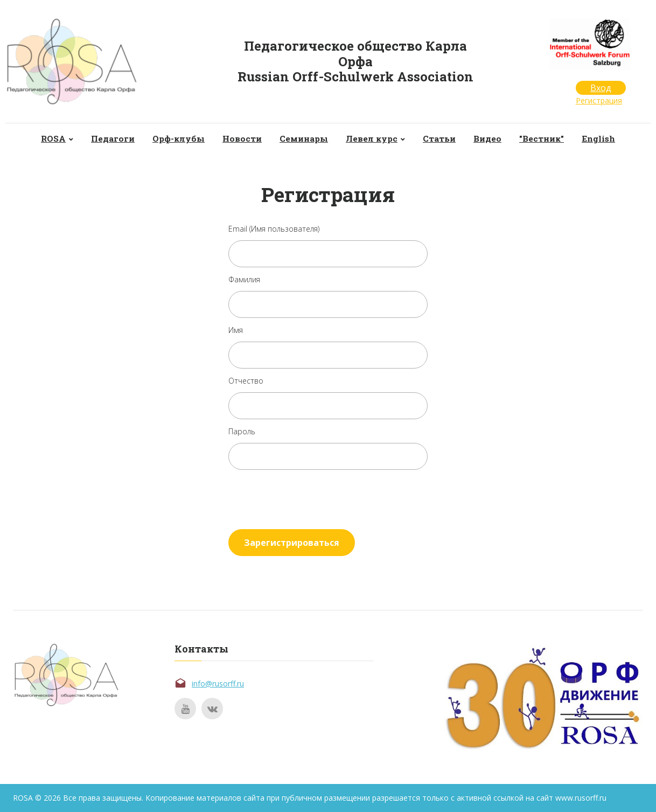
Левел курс (373, 139)
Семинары (303, 139)
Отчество (246, 381)
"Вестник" (549, 139)
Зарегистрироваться (292, 543)
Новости (240, 139)
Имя (236, 330)
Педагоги (106, 139)
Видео (493, 139)
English (607, 139)
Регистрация (599, 100)
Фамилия (244, 279)
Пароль (242, 431)
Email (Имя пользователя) (274, 229)
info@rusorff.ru (218, 683)
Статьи (443, 139)
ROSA (46, 139)
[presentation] (310, 497)
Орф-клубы (174, 139)
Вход (601, 88)
